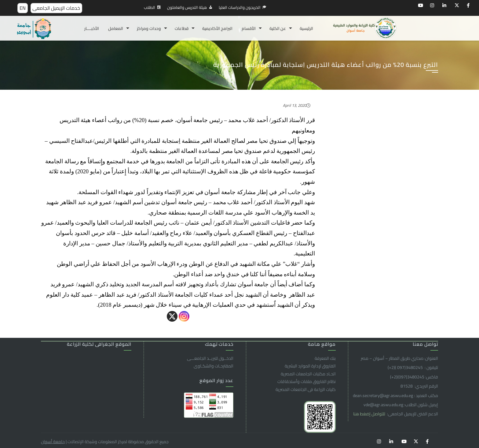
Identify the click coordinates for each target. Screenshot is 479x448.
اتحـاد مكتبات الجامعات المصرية (308, 374)
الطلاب (150, 7)
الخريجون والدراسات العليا (240, 7)
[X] (172, 316)
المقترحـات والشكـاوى (214, 366)
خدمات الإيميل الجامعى (56, 8)
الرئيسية (306, 28)
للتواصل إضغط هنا (370, 414)
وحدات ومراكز (149, 28)
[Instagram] (184, 316)
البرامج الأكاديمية (217, 28)
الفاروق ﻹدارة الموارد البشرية (310, 366)
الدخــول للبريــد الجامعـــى (210, 358)
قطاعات (182, 28)
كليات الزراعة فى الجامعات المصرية (306, 389)
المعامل (116, 28)
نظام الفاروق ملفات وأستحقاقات (307, 381)
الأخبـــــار (92, 28)
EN (23, 8)
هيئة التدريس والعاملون (187, 7)
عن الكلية (278, 28)
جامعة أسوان (53, 442)
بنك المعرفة (325, 358)
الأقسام (249, 28)
